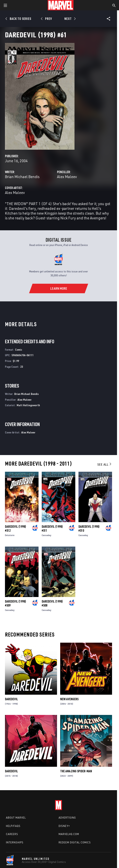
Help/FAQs (13, 826)
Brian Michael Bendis (22, 177)
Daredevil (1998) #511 (52, 529)
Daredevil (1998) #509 (15, 603)
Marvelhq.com (69, 834)
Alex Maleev (67, 177)
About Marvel (16, 818)
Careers (12, 834)
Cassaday (46, 535)
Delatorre (10, 535)
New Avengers (69, 699)
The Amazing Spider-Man (76, 771)
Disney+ (64, 826)
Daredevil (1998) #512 (15, 529)
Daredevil (11, 699)
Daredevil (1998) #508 (52, 603)
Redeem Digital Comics (75, 842)
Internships (15, 842)
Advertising (67, 818)
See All (105, 464)
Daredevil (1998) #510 (89, 529)
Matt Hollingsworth (28, 405)
